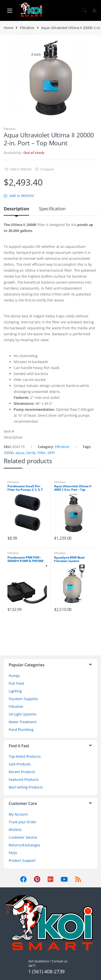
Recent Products (22, 772)
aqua (19, 453)
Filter (42, 453)
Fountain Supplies (23, 699)
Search (84, 10)
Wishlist (15, 830)
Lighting (15, 691)
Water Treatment (23, 722)
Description (16, 209)
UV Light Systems (23, 714)
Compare (47, 169)
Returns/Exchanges (24, 845)
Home (8, 28)
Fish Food (16, 683)
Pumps (14, 676)
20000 (9, 453)
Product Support (22, 860)
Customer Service (23, 837)
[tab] (16, 211)
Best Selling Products (26, 787)
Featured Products (24, 779)
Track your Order (23, 822)
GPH (51, 453)
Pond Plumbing (21, 730)
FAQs (13, 853)
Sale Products (20, 764)
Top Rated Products (25, 756)
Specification (52, 209)
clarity (31, 453)
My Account (18, 814)
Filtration (27, 28)
